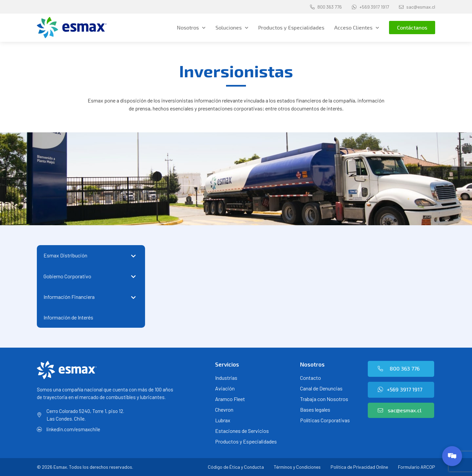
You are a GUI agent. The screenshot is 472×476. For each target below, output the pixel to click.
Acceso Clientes (357, 28)
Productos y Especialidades (291, 27)
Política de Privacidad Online (359, 467)
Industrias (226, 378)
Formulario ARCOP (417, 467)
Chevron (224, 409)
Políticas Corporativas (325, 420)
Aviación (225, 388)
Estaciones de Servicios (242, 431)
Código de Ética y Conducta (236, 467)
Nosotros (191, 28)
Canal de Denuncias (321, 388)
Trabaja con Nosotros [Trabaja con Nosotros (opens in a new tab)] (324, 399)
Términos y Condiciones (297, 467)
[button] (412, 28)
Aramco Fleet (230, 399)
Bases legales (315, 409)
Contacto (311, 378)
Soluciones (232, 28)
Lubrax (223, 420)
